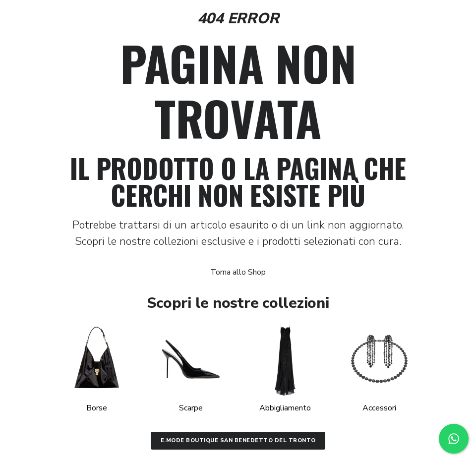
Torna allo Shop (238, 272)
